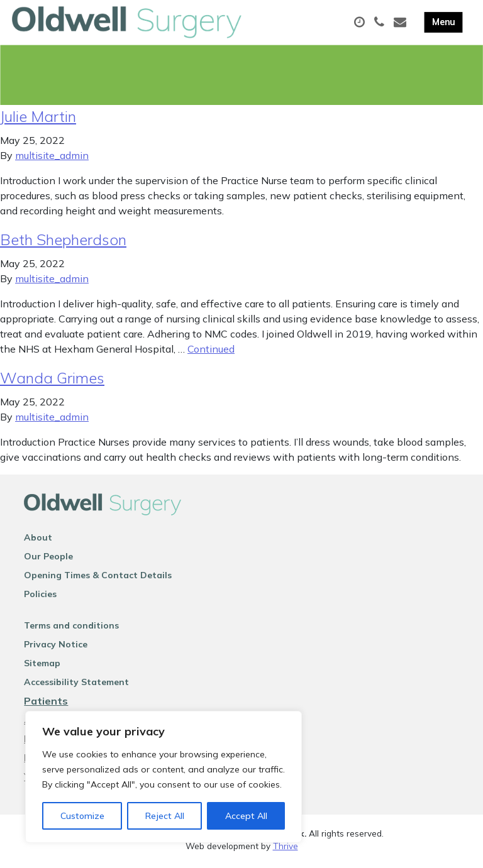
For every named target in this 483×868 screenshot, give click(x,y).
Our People (48, 559)
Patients (46, 703)
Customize (82, 816)
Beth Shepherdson (63, 242)
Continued (211, 351)
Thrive (286, 849)
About (38, 540)
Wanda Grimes (52, 380)
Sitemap (42, 666)
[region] (164, 777)
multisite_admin (52, 158)
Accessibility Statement (76, 684)
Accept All (246, 816)
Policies (40, 596)
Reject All (165, 816)
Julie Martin (38, 119)
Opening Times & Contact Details (98, 578)
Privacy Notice (56, 647)
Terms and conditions (71, 628)
